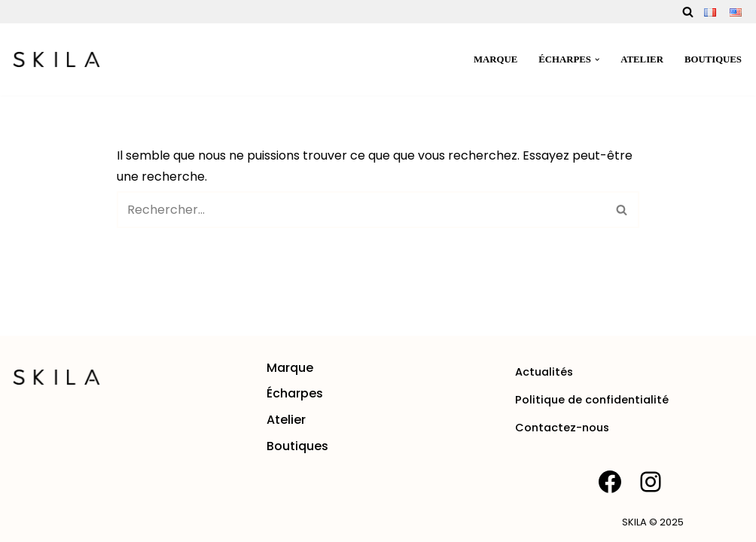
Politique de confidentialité (592, 400)
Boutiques (713, 59)
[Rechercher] (688, 12)
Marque (495, 59)
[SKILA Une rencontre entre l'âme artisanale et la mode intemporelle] (56, 59)
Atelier (642, 59)
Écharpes (295, 393)
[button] (597, 59)
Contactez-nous (562, 428)
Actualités (544, 372)
